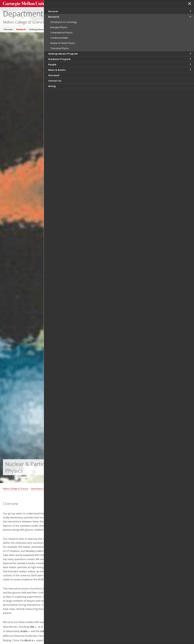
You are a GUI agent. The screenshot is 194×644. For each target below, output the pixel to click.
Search (143, 3)
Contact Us (128, 28)
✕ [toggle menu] (189, 4)
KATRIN (79, 640)
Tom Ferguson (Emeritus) (117, 559)
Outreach (114, 28)
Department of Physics (40, 12)
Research (21, 28)
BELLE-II (29, 640)
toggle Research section (190, 17)
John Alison (109, 520)
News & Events (99, 28)
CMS (32, 627)
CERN (80, 627)
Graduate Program (68, 28)
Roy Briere (109, 530)
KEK (55, 640)
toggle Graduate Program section (190, 59)
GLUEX (24, 631)
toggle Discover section (190, 11)
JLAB (50, 636)
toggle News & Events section (190, 70)
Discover (8, 28)
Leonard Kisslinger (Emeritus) (119, 589)
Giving (141, 28)
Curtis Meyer (110, 599)
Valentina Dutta (112, 549)
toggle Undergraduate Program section (190, 53)
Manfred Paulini (112, 628)
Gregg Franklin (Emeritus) (117, 569)
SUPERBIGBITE (48, 631)
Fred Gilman (110, 579)
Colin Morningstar (113, 608)
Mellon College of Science (24, 21)
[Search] (127, 3)
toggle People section (190, 64)
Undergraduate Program (42, 28)
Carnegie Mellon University (26, 3)
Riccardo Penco (112, 638)
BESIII (65, 636)
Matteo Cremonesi (114, 539)
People (84, 28)
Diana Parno (110, 618)
